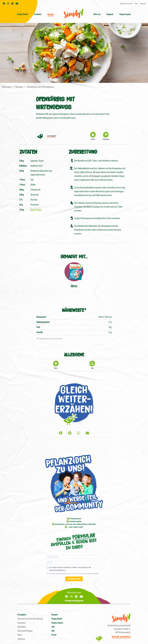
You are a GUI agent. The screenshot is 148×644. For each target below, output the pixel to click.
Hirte (20, 635)
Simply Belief (22, 14)
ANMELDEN (74, 579)
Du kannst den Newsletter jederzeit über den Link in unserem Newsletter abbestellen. (73, 574)
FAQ (136, 4)
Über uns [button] (97, 14)
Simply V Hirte (36, 210)
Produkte (22, 615)
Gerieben (22, 623)
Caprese (21, 639)
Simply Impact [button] (125, 14)
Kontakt (143, 4)
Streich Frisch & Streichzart (30, 619)
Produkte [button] (38, 14)
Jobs (53, 627)
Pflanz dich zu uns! (126, 4)
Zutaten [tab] (28, 151)
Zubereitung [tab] (83, 151)
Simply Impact (57, 623)
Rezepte (51, 14)
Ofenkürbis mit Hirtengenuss (41, 87)
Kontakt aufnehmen (121, 637)
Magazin (110, 14)
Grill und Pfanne (25, 631)
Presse (54, 635)
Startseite (7, 87)
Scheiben (22, 627)
